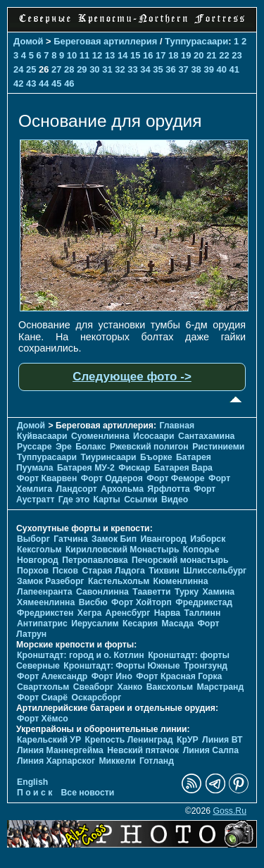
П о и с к (34, 793)
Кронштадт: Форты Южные (121, 666)
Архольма (122, 489)
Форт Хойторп (142, 602)
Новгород (38, 560)
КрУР (188, 740)
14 (122, 55)
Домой (28, 41)
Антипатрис (42, 624)
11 (84, 55)
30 (94, 69)
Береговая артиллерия (105, 41)
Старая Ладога (113, 571)
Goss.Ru (230, 811)
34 (145, 69)
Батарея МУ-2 (86, 468)
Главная (177, 426)
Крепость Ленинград (129, 740)
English (32, 782)
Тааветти (151, 592)
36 (170, 69)
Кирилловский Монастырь (122, 550)
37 (183, 69)
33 (132, 69)
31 (107, 69)
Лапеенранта (45, 592)
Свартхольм (43, 687)
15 (135, 55)
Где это (74, 500)
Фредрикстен (45, 613)
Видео (175, 500)
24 (18, 69)
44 (44, 83)
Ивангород (164, 539)
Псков (65, 571)
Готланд (157, 761)
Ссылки (140, 500)
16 (148, 55)
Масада (177, 624)
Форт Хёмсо (43, 719)
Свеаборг (93, 687)
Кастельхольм (119, 581)
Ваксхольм (170, 687)
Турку (187, 592)
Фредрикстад (204, 602)
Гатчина (70, 539)
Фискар (134, 468)
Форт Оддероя (112, 478)
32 (120, 69)
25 (31, 69)
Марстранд (220, 687)
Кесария (140, 624)
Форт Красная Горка (179, 676)
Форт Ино (112, 676)
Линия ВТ (222, 740)
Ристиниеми (218, 447)
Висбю (93, 602)
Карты (107, 500)
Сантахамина (206, 436)
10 (72, 55)
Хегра (89, 613)
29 (82, 69)
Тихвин (164, 571)
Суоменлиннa (100, 436)
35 (158, 69)
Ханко (130, 687)
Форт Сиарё (42, 697)
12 (97, 55)
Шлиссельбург (215, 571)
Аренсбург (128, 613)
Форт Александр (52, 676)
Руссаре (34, 447)
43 (31, 83)
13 (110, 55)
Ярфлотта (168, 489)
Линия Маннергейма (60, 750)
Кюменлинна (181, 581)
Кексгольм (39, 550)
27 (56, 69)
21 (211, 55)
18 (173, 55)
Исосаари (153, 436)
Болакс (90, 447)
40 (221, 69)
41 (234, 69)
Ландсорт (76, 489)
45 (56, 83)
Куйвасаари (42, 436)
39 (208, 69)
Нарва (167, 613)
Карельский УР (49, 740)
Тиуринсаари (108, 457)
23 (237, 55)
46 (69, 83)
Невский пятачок (143, 750)
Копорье (201, 550)
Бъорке (156, 457)
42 (18, 83)
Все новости (88, 793)
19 (186, 55)
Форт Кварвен (47, 478)
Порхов (33, 571)
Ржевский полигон (149, 447)
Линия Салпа (211, 750)
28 (69, 69)
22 (224, 55)
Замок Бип (114, 539)
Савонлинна (102, 592)
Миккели (117, 761)
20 (199, 55)
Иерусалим (95, 624)
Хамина (218, 592)
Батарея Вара (183, 468)
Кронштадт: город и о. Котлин (81, 655)
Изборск (208, 539)
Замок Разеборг (50, 581)
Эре (64, 447)
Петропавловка (95, 560)
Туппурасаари (196, 41)
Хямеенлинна (46, 602)
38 (196, 69)
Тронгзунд (206, 666)
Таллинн (202, 613)
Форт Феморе (175, 478)
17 (161, 55)
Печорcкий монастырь (180, 560)
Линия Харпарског (56, 761)
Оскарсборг (96, 697)
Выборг (33, 539)
